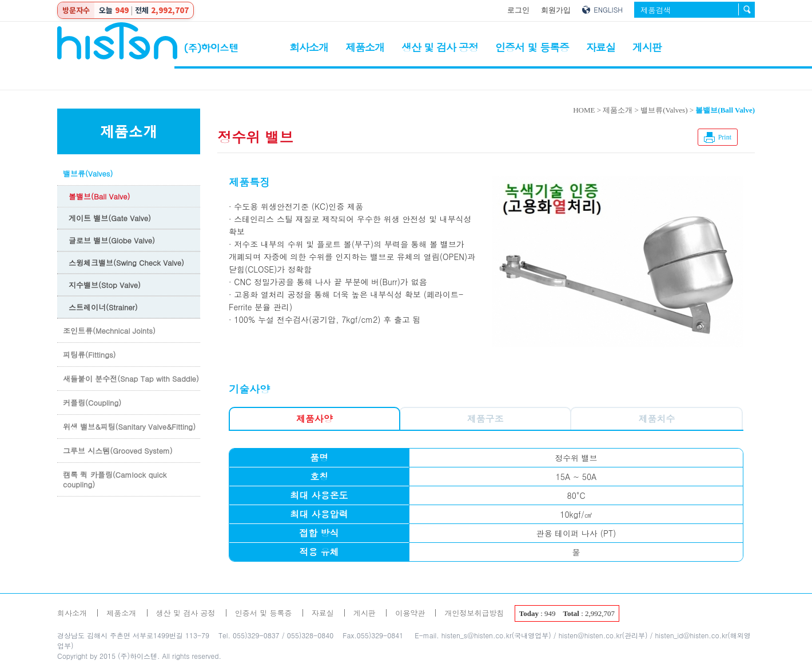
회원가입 (556, 10)
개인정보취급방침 (474, 613)
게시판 (647, 47)
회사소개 (309, 47)
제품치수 (656, 419)
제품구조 (485, 419)
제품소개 (365, 47)
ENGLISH (608, 9)
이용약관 (410, 613)
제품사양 (315, 419)
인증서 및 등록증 (532, 47)
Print (725, 137)
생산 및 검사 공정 (440, 47)
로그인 (518, 10)
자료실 (601, 47)
